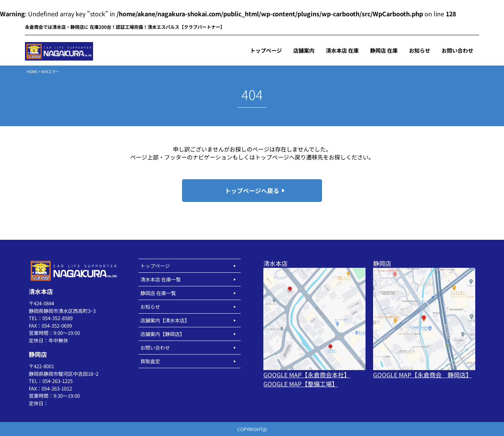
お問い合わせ (155, 348)
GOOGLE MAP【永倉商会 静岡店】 (422, 375)
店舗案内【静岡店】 (163, 334)
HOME (32, 71)
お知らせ (150, 307)
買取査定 (150, 361)
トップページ (155, 266)
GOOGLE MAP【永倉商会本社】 (307, 375)
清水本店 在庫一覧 (161, 279)
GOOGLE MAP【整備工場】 (301, 384)
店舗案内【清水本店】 (165, 320)
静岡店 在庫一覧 (158, 293)
